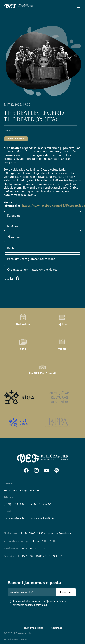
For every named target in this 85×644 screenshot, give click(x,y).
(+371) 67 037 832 (14, 504)
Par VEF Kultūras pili (43, 369)
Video (62, 345)
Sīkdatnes (57, 628)
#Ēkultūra (14, 237)
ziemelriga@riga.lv (14, 518)
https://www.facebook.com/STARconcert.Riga (54, 206)
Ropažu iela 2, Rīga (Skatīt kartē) (22, 490)
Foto (23, 345)
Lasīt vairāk (41, 605)
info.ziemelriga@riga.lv (44, 518)
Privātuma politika (33, 628)
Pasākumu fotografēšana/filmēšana (31, 259)
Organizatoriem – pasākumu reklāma (32, 270)
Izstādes (13, 226)
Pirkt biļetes (16, 138)
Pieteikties (66, 592)
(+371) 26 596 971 (41, 504)
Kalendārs (14, 216)
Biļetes (12, 248)
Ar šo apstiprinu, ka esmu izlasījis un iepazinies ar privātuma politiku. (40, 603)
